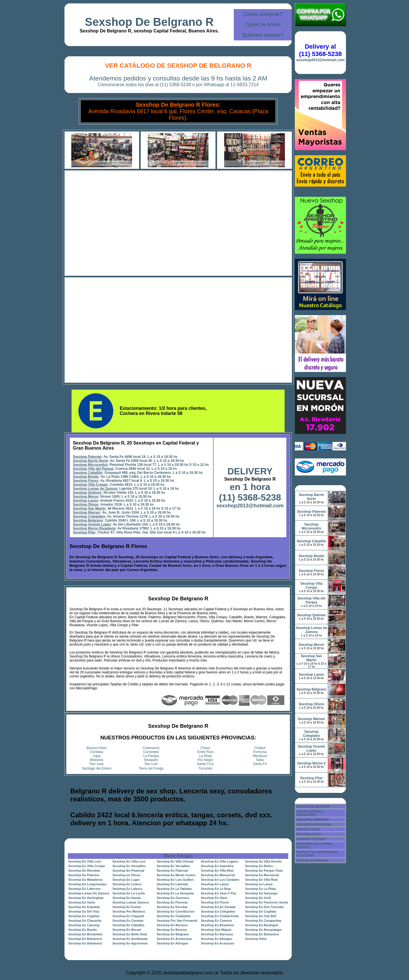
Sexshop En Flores (215, 902)
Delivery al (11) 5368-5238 (320, 50)
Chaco (205, 748)
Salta (260, 760)
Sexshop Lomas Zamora (131, 902)
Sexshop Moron (85, 497)
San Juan (97, 764)
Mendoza (260, 756)
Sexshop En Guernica (173, 898)
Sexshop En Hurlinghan (86, 898)
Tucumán (205, 768)
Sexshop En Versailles (129, 866)
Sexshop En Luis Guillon (175, 880)
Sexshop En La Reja (216, 889)
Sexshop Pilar (84, 532)
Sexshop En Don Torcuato (265, 907)
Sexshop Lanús (85, 501)
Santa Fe (260, 764)
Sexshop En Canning (84, 925)
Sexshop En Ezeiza (127, 907)
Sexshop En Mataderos (85, 880)
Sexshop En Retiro (259, 866)
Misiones (97, 760)
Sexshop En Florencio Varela (267, 902)
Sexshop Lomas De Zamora (89, 893)
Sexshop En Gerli (258, 898)
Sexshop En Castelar (128, 921)
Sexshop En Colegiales (218, 911)
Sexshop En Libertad (172, 884)
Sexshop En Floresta (172, 902)
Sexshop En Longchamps (87, 884)
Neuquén (151, 760)
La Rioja (205, 756)
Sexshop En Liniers (127, 884)
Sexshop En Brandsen (217, 925)
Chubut (260, 748)
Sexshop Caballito (87, 473)
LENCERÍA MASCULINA (314, 824)
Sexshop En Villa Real (217, 871)
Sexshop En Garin (82, 902)
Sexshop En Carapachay (263, 921)
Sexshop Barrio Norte (90, 461)
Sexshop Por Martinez (129, 911)
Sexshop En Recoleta (84, 871)
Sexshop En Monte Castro (176, 875)
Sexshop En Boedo (82, 930)
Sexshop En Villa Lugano (219, 861)
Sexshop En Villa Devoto (263, 861)
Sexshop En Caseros (216, 921)
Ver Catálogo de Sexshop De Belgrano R (178, 66)
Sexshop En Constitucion (176, 911)
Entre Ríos (205, 752)
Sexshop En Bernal (127, 930)
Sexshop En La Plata (260, 889)
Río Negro (205, 760)
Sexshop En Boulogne (262, 925)
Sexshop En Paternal (172, 871)
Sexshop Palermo (87, 457)
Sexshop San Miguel (216, 930)
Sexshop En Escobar (172, 907)
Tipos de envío (263, 24)
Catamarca (151, 748)
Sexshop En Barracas (217, 934)
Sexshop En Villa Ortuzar (175, 861)
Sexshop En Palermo (84, 875)
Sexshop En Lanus (215, 884)
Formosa (260, 752)
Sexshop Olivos (85, 505)
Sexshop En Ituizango (261, 893)
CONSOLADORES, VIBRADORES (310, 813)
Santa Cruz (205, 764)
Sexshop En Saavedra (217, 866)
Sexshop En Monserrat (218, 875)
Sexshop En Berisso (172, 930)
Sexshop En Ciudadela (174, 916)
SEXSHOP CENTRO (311, 839)
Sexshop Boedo (86, 477)
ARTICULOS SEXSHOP (313, 807)
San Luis (151, 764)
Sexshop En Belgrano (173, 934)
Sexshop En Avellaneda (130, 939)
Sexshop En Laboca (127, 889)
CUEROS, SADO (308, 829)
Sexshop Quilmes (87, 493)
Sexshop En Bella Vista (130, 934)
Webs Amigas (178, 856)
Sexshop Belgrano (88, 520)
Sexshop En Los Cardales (220, 880)
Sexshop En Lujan (126, 880)
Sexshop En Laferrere (84, 889)
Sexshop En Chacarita (85, 921)
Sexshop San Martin (89, 508)
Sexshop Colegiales (89, 516)
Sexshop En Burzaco (172, 925)
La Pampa (151, 756)
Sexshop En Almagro (216, 939)
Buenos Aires (97, 748)
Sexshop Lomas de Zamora (95, 489)
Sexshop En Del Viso (84, 911)
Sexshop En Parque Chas (264, 871)
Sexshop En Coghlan (261, 911)
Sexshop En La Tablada (174, 889)
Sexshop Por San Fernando (177, 921)
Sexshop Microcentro (90, 465)
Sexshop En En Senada (218, 907)
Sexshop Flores (85, 481)
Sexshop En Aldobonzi (85, 943)
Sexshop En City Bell (261, 916)
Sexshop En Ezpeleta (84, 907)
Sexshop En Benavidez (85, 934)
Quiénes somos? (263, 35)
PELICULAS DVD (309, 834)
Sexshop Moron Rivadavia (94, 528)
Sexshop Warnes (86, 512)
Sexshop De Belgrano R (149, 22)
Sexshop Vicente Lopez (92, 524)
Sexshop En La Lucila (129, 893)
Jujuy (97, 756)
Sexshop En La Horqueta (175, 893)
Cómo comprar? (263, 14)
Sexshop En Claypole (128, 916)
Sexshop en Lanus (259, 884)
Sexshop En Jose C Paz (218, 893)
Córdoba (97, 752)
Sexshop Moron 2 (311, 763)
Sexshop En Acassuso (218, 943)
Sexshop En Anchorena (174, 939)
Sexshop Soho (256, 939)
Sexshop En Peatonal (128, 871)
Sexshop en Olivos (126, 875)
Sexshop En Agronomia (130, 943)
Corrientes (151, 752)
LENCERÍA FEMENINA (312, 820)
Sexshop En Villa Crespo (86, 866)
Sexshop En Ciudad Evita (220, 916)
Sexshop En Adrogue (173, 943)
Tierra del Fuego (151, 768)
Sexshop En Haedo (127, 898)
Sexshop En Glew (214, 898)
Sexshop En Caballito (128, 925)
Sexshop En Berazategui (263, 930)
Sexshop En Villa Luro (85, 861)
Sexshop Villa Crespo (90, 485)
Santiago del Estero (97, 768)
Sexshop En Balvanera (262, 934)
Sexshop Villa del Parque (93, 469)
